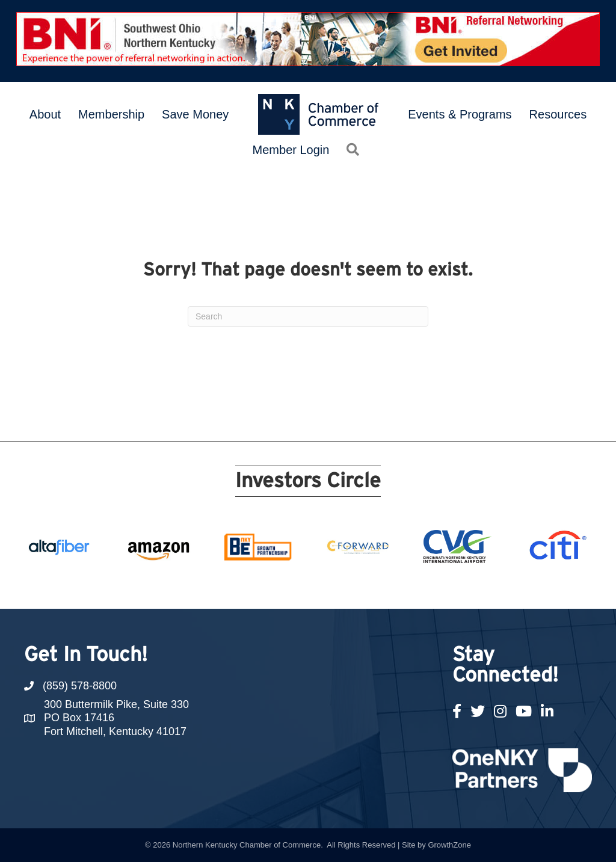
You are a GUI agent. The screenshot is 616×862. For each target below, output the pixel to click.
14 (344, 586)
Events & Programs (460, 114)
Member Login (291, 150)
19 (416, 586)
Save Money (195, 114)
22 (460, 586)
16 (373, 586)
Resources (558, 114)
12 (315, 586)
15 (359, 586)
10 (286, 586)
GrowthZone (449, 845)
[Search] (308, 316)
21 (445, 586)
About (45, 114)
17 (387, 586)
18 (402, 586)
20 (431, 586)
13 (330, 586)
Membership (111, 114)
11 (301, 586)
